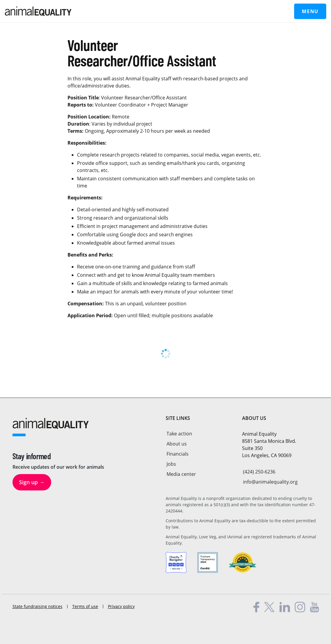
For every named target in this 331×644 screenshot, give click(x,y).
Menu (310, 11)
